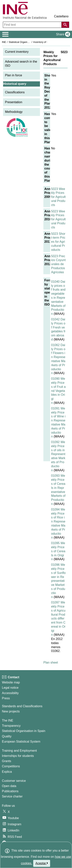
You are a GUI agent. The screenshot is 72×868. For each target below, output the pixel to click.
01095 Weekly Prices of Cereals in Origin (58, 551)
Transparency (11, 726)
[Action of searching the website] (65, 25)
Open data (9, 786)
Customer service (14, 781)
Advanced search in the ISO (21, 64)
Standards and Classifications (22, 706)
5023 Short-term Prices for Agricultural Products (58, 242)
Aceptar (42, 863)
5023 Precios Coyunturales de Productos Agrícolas (58, 264)
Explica (7, 772)
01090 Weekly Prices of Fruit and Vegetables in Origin (58, 391)
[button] (62, 34)
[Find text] (33, 25)
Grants (7, 761)
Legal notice (10, 688)
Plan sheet (51, 662)
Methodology (14, 112)
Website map (11, 682)
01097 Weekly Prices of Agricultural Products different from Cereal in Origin (58, 618)
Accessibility (10, 693)
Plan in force (14, 75)
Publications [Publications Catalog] (10, 791)
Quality (7, 736)
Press (6, 698)
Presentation (14, 102)
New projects (11, 711)
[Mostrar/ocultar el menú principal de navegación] (5, 34)
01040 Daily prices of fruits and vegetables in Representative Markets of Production (58, 298)
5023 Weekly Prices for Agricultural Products (58, 197)
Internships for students (18, 756)
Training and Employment (19, 751)
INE (4, 42)
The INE (8, 720)
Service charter (12, 796)
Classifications (15, 92)
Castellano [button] (61, 16)
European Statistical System (21, 742)
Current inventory (17, 52)
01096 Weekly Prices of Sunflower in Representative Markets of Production (58, 581)
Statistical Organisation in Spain (26, 42)
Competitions (11, 766)
